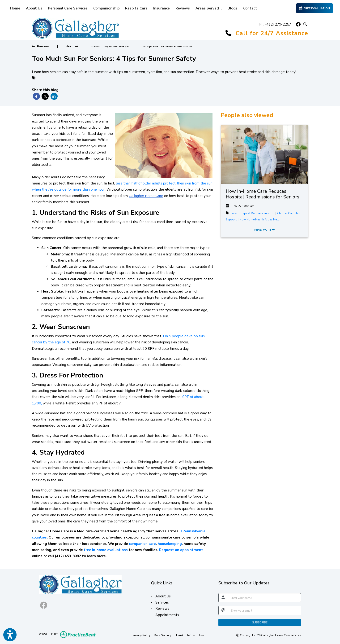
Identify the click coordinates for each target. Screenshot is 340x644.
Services (162, 602)
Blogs (233, 8)
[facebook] (298, 24)
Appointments (167, 615)
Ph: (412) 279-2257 (275, 24)
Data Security (163, 635)
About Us (34, 8)
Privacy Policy (141, 635)
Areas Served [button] (209, 8)
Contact (250, 8)
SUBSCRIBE (260, 622)
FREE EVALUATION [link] (314, 8)
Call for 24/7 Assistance (272, 33)
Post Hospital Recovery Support (253, 213)
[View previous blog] (41, 46)
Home (15, 8)
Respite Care (136, 8)
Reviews (183, 8)
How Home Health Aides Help (259, 219)
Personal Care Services (68, 8)
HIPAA (179, 635)
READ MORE (264, 230)
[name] (264, 598)
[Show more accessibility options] (10, 635)
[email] (265, 610)
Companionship (106, 8)
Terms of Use (195, 635)
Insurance (161, 8)
